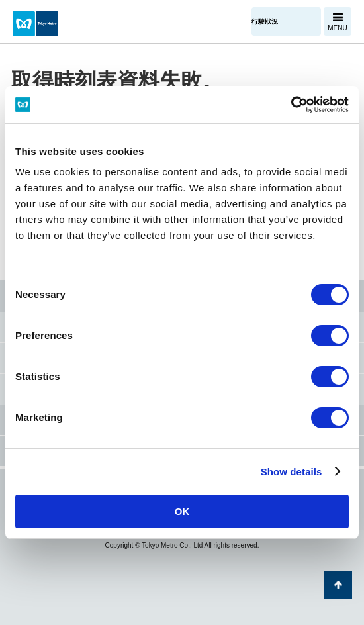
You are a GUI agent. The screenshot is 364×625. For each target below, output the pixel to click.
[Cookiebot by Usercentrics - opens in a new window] (291, 105)
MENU (337, 28)
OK (182, 511)
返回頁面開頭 (338, 585)
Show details (292, 472)
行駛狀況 (265, 22)
